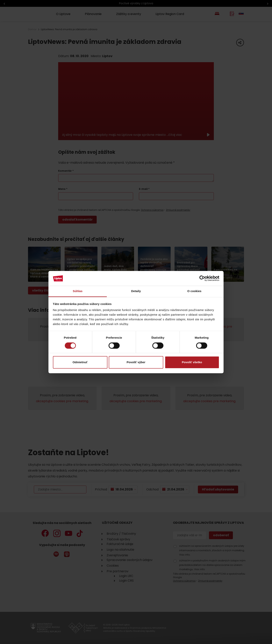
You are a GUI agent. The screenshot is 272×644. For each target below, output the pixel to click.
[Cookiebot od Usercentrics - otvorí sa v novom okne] (202, 278)
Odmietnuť (80, 362)
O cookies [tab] (194, 291)
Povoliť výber (136, 362)
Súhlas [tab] (78, 291)
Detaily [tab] (136, 291)
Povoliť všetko (192, 362)
